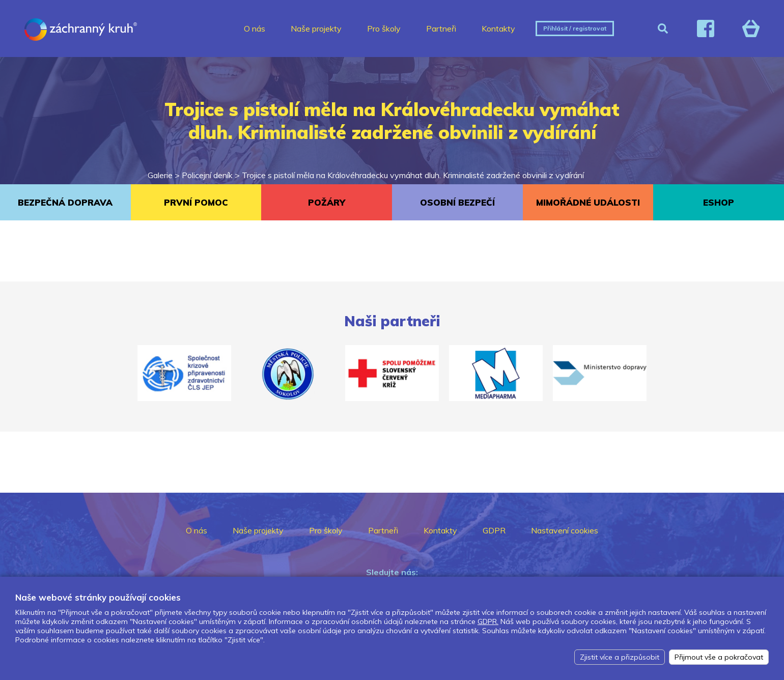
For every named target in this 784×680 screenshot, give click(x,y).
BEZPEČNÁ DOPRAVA (65, 202)
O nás (255, 29)
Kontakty (498, 29)
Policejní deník (207, 175)
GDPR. (488, 621)
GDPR (494, 530)
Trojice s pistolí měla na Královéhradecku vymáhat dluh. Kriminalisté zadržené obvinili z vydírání (413, 175)
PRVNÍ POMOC (196, 202)
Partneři (441, 29)
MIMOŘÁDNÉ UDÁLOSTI (588, 202)
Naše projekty (316, 29)
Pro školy (384, 29)
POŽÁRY (327, 202)
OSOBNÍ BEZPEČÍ (457, 202)
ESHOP (719, 202)
